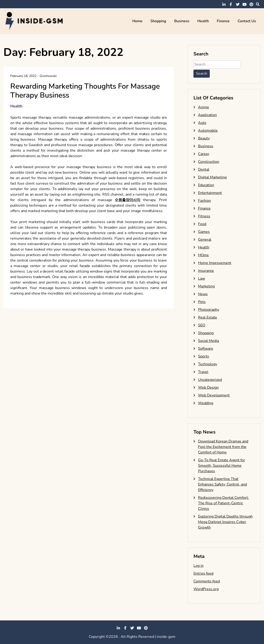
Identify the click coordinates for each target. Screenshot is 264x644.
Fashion (204, 201)
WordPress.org (206, 589)
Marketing (206, 286)
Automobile (208, 131)
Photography (209, 310)
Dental (204, 169)
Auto (202, 123)
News (203, 294)
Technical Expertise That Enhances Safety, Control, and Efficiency (222, 484)
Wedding (206, 403)
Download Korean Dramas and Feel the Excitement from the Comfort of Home (223, 447)
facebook (231, 4)
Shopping (158, 21)
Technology (208, 364)
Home (137, 21)
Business (182, 21)
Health (203, 21)
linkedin (224, 4)
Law (201, 278)
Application (207, 115)
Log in (199, 566)
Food (202, 224)
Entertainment (210, 193)
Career (204, 154)
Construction (209, 162)
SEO (202, 325)
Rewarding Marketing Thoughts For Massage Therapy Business (85, 91)
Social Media (208, 341)
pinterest (251, 4)
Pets (202, 302)
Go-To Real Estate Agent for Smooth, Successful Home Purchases (222, 466)
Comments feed (207, 581)
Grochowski (48, 76)
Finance (223, 21)
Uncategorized (210, 380)
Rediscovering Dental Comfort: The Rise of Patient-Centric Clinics (223, 503)
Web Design (208, 387)
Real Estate (208, 317)
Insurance (206, 271)
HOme (203, 255)
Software (206, 349)
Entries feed (203, 573)
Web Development (214, 395)
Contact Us (247, 21)
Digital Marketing (212, 177)
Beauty (204, 138)
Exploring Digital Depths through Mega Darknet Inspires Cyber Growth (225, 522)
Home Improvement (215, 263)
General (205, 240)
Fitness (204, 216)
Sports (204, 356)
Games (204, 232)
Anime (204, 107)
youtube (245, 4)
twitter (238, 4)
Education (206, 185)
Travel (203, 372)
